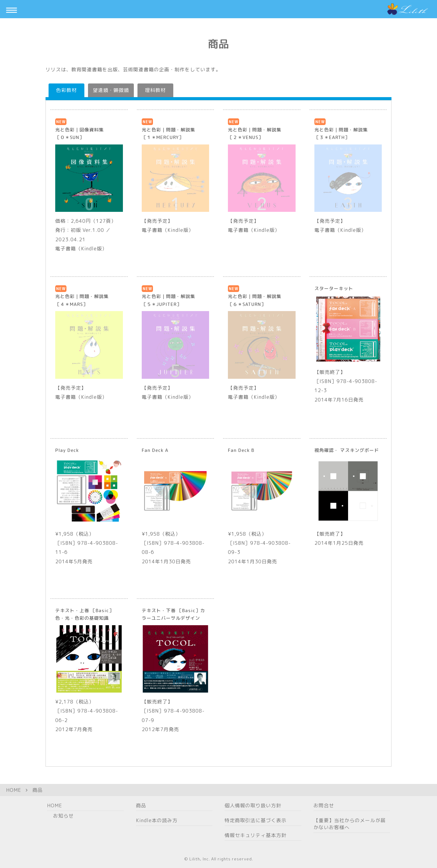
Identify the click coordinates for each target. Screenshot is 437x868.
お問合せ (324, 805)
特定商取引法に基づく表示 (256, 820)
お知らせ (63, 816)
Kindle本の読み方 (157, 820)
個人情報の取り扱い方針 (253, 805)
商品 (38, 790)
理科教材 (155, 90)
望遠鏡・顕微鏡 (111, 90)
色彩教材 (66, 90)
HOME (14, 790)
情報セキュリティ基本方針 (256, 835)
